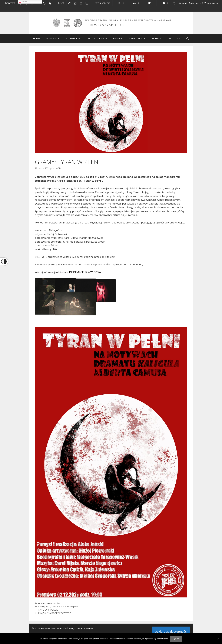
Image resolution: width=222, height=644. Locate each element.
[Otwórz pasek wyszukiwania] (187, 41)
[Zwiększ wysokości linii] (153, 3)
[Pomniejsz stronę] (116, 3)
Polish (23, 2)
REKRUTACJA (139, 41)
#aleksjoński (44, 609)
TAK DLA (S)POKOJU (48, 612)
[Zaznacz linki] (69, 3)
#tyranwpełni (72, 609)
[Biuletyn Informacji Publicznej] (108, 9)
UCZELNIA (54, 41)
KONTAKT (157, 41)
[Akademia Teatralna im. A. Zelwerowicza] (198, 3)
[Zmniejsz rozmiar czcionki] (131, 3)
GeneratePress (85, 631)
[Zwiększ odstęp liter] (167, 3)
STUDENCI (74, 41)
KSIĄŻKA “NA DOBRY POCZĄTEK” (55, 615)
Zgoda (176, 639)
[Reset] (174, 3)
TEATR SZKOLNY (98, 41)
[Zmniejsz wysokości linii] (146, 3)
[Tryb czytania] (87, 3)
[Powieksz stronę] (123, 3)
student (42, 606)
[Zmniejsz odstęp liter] (160, 3)
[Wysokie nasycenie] (50, 3)
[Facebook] (115, 9)
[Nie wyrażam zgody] (218, 639)
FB (170, 41)
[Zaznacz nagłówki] (75, 3)
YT (179, 41)
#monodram (58, 609)
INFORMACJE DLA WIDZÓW (85, 274)
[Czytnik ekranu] (81, 3)
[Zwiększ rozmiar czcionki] (138, 3)
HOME (37, 41)
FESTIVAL (118, 41)
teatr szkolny (53, 606)
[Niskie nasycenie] (44, 3)
